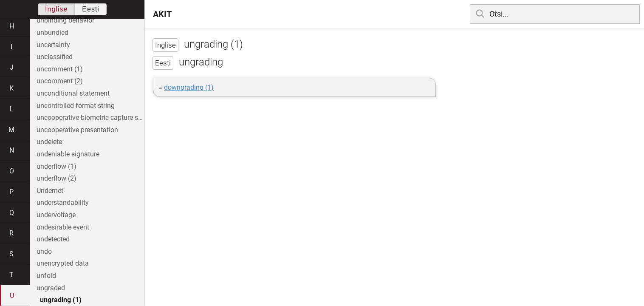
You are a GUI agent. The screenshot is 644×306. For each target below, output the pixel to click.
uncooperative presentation (77, 130)
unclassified (55, 57)
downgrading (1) (189, 87)
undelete (49, 142)
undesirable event (63, 227)
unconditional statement (73, 93)
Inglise (56, 9)
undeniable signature (68, 154)
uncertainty (53, 45)
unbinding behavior (65, 20)
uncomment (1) (60, 69)
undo (44, 251)
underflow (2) (56, 178)
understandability (63, 203)
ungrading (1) (61, 300)
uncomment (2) (60, 81)
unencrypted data (63, 263)
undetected (53, 239)
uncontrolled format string (76, 106)
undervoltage (56, 215)
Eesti (91, 9)
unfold (46, 276)
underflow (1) (56, 166)
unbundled (52, 33)
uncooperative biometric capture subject (90, 118)
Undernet (50, 191)
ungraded (51, 288)
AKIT (162, 14)
